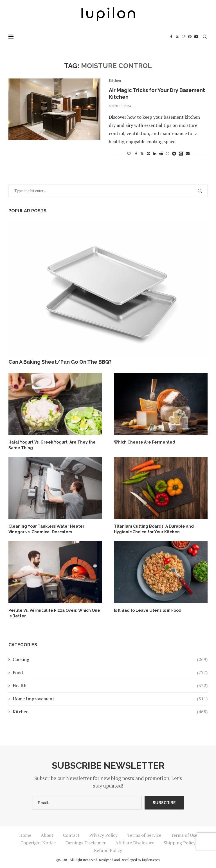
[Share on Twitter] (142, 153)
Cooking (110, 659)
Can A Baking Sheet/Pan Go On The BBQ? (60, 362)
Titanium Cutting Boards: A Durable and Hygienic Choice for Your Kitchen (154, 529)
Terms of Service (144, 835)
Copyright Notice (38, 843)
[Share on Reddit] (161, 153)
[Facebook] (171, 37)
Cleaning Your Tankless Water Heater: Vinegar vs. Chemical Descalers (47, 529)
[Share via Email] (188, 153)
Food (110, 673)
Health (110, 685)
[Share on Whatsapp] (168, 153)
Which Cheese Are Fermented (145, 442)
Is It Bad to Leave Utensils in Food (148, 610)
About (47, 835)
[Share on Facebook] (136, 153)
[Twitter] (177, 37)
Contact (71, 835)
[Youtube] (196, 37)
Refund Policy (108, 850)
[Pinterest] (190, 37)
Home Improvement (110, 699)
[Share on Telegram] (174, 153)
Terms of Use (184, 835)
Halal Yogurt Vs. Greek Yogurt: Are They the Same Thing (52, 445)
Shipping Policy (180, 843)
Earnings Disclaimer (85, 843)
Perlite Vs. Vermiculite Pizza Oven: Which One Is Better (54, 613)
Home (25, 835)
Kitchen (110, 712)
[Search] (205, 37)
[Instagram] (184, 37)
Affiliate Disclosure (135, 843)
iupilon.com (151, 860)
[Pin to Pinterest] (148, 153)
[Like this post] (129, 153)
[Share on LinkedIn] (155, 153)
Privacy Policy (103, 835)
